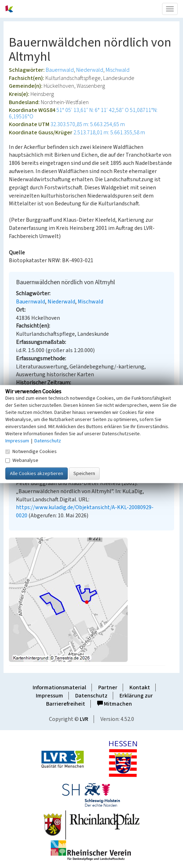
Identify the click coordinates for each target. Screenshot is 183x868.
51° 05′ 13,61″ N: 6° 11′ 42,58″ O (93, 110)
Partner (108, 688)
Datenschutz (91, 696)
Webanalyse (22, 460)
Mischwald (118, 70)
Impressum (49, 696)
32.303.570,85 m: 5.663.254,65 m (88, 124)
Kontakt (140, 688)
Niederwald (90, 70)
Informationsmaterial (59, 688)
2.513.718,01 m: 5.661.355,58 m (109, 133)
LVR (84, 719)
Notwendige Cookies (31, 452)
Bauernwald (60, 70)
